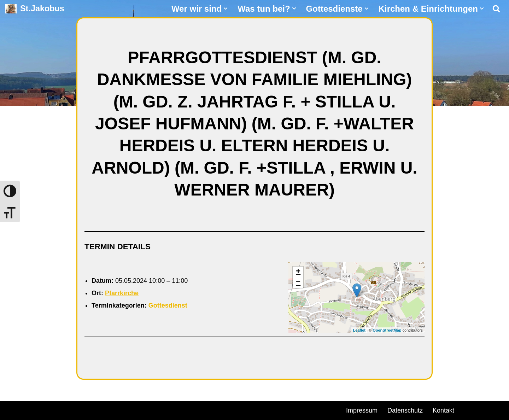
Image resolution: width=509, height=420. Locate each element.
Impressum (362, 410)
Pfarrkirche (122, 293)
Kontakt (443, 410)
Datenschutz (405, 410)
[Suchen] (496, 8)
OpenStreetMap (387, 330)
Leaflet (359, 330)
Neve (13, 409)
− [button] (298, 282)
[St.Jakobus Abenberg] (35, 9)
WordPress (86, 409)
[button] (226, 8)
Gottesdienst (168, 305)
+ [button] (298, 272)
